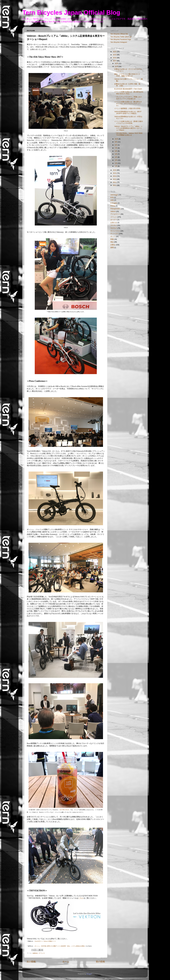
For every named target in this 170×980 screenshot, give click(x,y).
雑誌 (112, 242)
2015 (115, 173)
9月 (116, 142)
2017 (115, 61)
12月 (117, 63)
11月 (117, 67)
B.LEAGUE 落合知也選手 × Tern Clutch (128, 89)
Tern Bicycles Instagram (119, 42)
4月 (116, 157)
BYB (112, 198)
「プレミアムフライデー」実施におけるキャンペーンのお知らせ (128, 98)
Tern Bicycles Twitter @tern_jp (121, 37)
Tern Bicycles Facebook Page (121, 39)
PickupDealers (115, 209)
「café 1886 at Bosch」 (64, 810)
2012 (115, 182)
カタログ (114, 228)
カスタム (114, 225)
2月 (116, 163)
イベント (42, 953)
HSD (112, 200)
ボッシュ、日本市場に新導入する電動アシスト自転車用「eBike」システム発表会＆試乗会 (60, 946)
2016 (115, 170)
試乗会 (113, 245)
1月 (116, 166)
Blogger (89, 974)
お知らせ (114, 223)
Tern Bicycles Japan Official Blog (71, 13)
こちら (81, 898)
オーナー (114, 220)
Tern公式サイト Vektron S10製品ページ (45, 941)
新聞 (112, 248)
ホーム (66, 962)
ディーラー (114, 234)
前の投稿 (100, 962)
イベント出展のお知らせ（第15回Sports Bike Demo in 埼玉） (129, 93)
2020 (115, 52)
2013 (115, 179)
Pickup (113, 206)
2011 (115, 185)
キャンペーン (115, 231)
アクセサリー (115, 214)
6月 (116, 151)
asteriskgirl (114, 195)
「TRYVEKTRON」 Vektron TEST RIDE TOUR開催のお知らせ (128, 134)
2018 (115, 58)
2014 (115, 176)
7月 (116, 148)
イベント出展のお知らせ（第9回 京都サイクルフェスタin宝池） (129, 122)
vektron (35, 953)
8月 (116, 145)
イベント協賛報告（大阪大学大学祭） (128, 109)
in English (114, 203)
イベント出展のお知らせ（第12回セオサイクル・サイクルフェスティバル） (128, 104)
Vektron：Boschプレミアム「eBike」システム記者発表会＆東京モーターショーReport (128, 128)
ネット (113, 237)
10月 (117, 139)
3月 (116, 160)
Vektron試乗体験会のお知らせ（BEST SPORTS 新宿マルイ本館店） (128, 113)
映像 (112, 239)
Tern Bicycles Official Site (119, 34)
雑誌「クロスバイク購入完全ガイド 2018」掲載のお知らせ (127, 75)
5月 (116, 154)
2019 (115, 55)
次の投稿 (31, 962)
